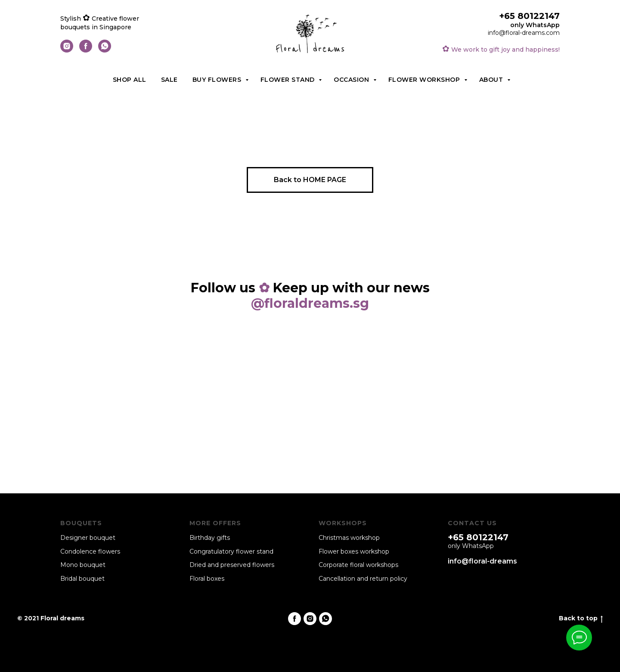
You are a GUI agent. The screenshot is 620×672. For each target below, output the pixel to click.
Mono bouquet (83, 565)
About (492, 80)
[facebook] (86, 50)
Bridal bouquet (82, 579)
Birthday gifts (210, 538)
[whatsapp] (105, 50)
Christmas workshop (349, 538)
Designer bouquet (88, 538)
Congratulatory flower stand (231, 551)
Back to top (581, 618)
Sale (169, 80)
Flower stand (289, 80)
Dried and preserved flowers (232, 565)
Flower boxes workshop (354, 551)
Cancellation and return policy (363, 579)
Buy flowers (218, 80)
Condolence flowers (90, 551)
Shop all (130, 80)
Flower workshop (425, 80)
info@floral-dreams (482, 561)
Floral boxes (207, 579)
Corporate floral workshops (358, 565)
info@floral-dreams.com (524, 33)
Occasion (352, 80)
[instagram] (67, 50)
